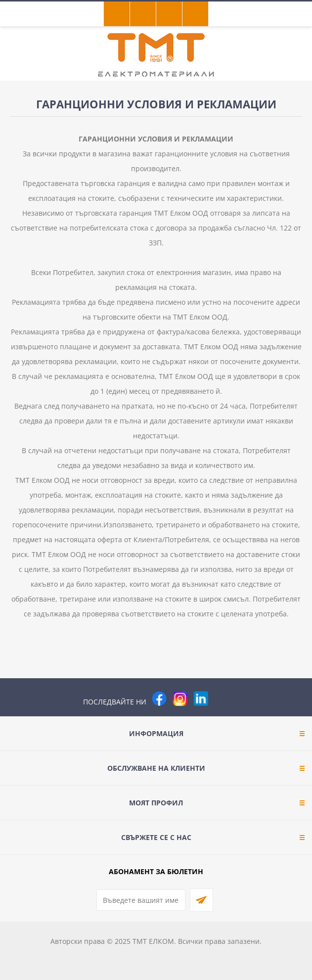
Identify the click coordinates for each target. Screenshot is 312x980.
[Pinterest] (222, 699)
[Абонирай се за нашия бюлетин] (141, 900)
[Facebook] (159, 699)
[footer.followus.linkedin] (201, 699)
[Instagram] (180, 699)
